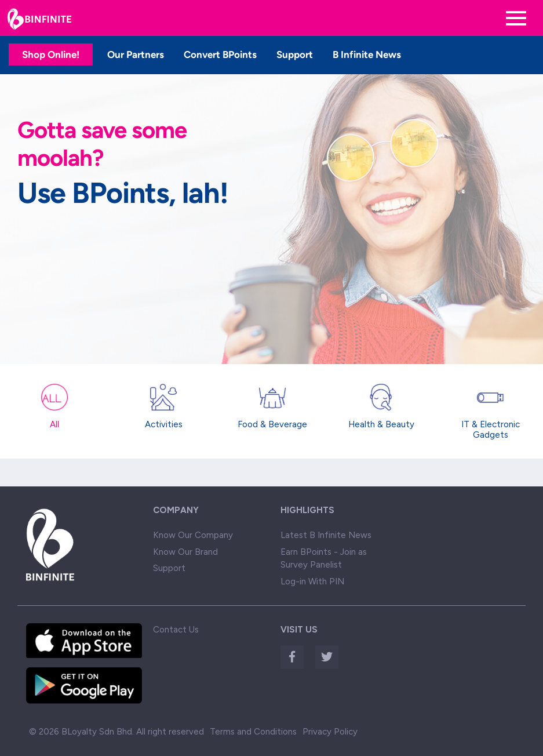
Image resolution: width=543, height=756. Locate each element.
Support (295, 54)
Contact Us (176, 630)
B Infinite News (367, 54)
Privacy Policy (330, 732)
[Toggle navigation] (516, 18)
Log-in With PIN (312, 581)
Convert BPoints (220, 54)
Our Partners (136, 54)
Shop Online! (51, 54)
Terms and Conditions (253, 732)
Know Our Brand (185, 552)
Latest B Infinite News (326, 535)
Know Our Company (193, 535)
